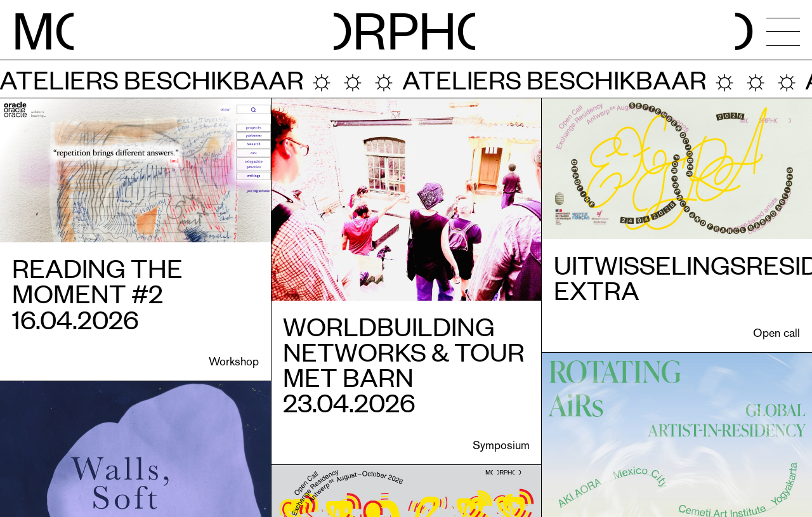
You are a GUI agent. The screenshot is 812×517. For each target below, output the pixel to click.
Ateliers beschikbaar (537, 79)
